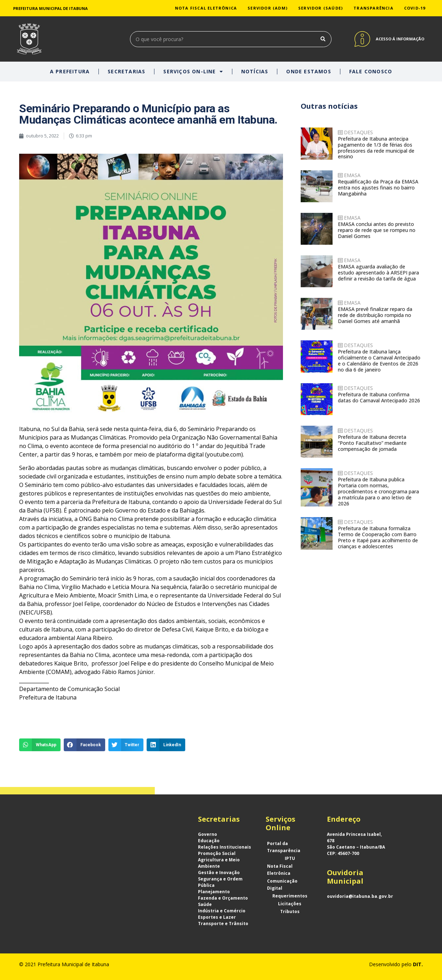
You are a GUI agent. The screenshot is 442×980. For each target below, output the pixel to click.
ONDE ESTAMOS (308, 71)
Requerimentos (290, 896)
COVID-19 (415, 8)
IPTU (290, 858)
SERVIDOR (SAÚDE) (321, 8)
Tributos (290, 911)
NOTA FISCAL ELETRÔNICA (206, 8)
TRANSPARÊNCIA (373, 8)
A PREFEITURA (70, 71)
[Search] (323, 39)
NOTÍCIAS (255, 71)
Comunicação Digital (282, 885)
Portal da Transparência (284, 847)
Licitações (290, 904)
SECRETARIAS (126, 71)
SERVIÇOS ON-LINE (193, 72)
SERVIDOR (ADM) (268, 8)
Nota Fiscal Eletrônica (280, 870)
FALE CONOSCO (371, 71)
